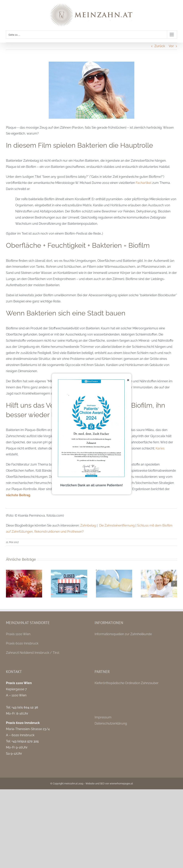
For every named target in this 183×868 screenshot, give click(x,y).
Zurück (160, 46)
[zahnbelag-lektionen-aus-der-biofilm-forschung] (91, 90)
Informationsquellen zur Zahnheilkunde (123, 634)
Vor (171, 46)
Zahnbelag (88, 525)
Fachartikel (144, 183)
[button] (9, 584)
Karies (160, 448)
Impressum (103, 717)
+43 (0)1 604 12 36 (25, 707)
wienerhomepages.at (121, 784)
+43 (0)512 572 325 (25, 741)
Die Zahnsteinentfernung (117, 525)
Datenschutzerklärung (111, 723)
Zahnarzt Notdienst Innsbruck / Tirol (33, 653)
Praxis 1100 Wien (18, 634)
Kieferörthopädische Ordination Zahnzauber (127, 683)
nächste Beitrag (18, 495)
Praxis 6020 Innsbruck (22, 643)
